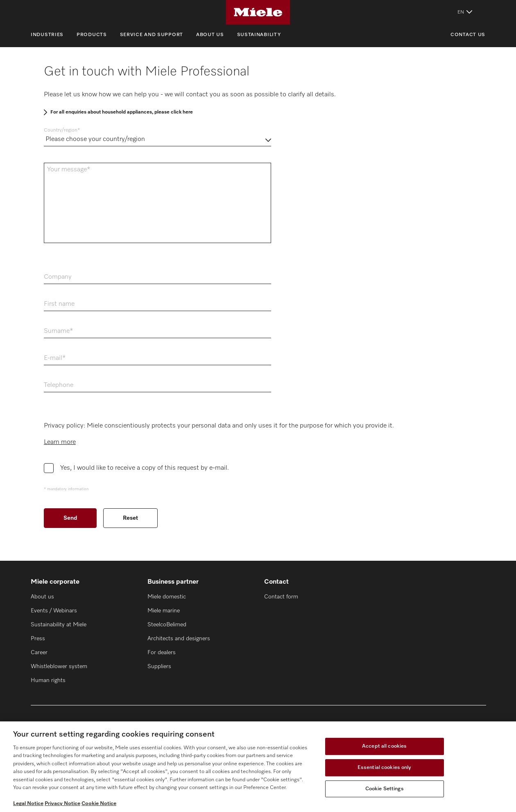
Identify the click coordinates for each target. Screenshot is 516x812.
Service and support (152, 35)
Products (92, 35)
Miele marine (164, 611)
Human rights (48, 680)
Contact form (281, 597)
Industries (47, 35)
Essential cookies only (385, 768)
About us (210, 35)
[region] (258, 767)
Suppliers (159, 666)
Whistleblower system (59, 666)
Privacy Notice (62, 804)
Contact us (468, 35)
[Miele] (258, 12)
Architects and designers (179, 639)
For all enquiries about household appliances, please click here (122, 112)
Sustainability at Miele (59, 625)
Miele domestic (167, 597)
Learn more (60, 442)
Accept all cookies (384, 747)
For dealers (162, 653)
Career (39, 653)
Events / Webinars (54, 611)
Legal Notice (28, 804)
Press (38, 639)
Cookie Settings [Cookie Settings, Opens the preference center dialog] (385, 789)
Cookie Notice (99, 804)
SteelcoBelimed (167, 625)
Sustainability (259, 35)
